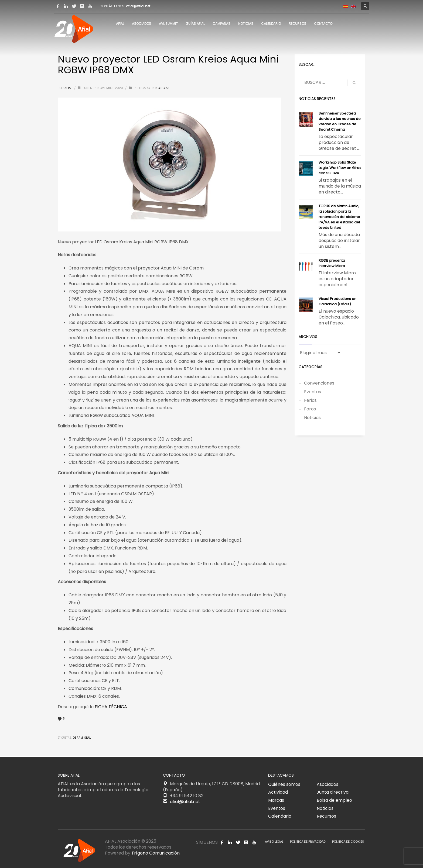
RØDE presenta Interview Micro (332, 263)
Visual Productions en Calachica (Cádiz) (337, 301)
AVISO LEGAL (274, 842)
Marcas (276, 800)
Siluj (88, 738)
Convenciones (319, 383)
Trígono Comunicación (156, 853)
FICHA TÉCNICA (111, 707)
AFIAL (69, 88)
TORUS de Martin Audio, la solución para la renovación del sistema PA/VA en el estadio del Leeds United (339, 217)
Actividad (278, 792)
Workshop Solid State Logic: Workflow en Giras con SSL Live (340, 168)
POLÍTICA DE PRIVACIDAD (308, 842)
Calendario (280, 816)
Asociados (328, 784)
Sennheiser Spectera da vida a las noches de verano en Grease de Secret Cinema (340, 121)
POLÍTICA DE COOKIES (348, 842)
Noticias (162, 88)
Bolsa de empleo (334, 800)
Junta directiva (333, 792)
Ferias (310, 400)
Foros (310, 409)
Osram (78, 738)
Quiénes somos (284, 784)
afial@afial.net (138, 6)
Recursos (326, 816)
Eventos (313, 392)
